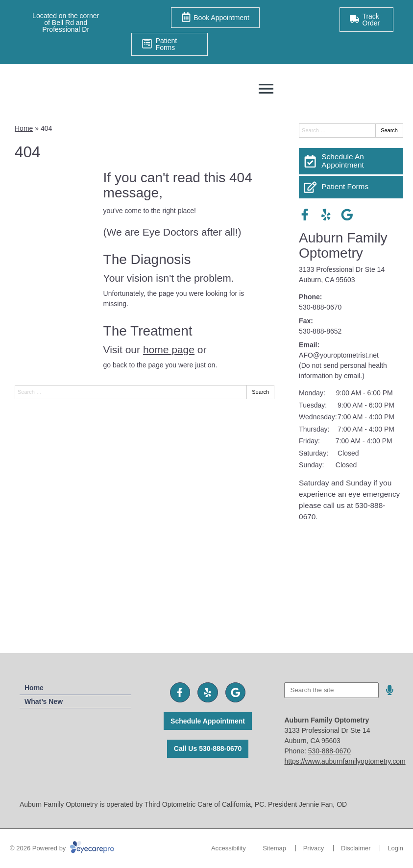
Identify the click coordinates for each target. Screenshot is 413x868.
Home (24, 128)
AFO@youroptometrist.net (339, 355)
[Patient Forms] (351, 187)
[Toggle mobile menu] (266, 89)
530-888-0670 (320, 307)
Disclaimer (356, 848)
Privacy (314, 848)
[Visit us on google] (347, 215)
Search (260, 392)
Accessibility (229, 848)
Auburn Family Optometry (343, 245)
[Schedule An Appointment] (351, 161)
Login (395, 848)
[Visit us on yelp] (326, 215)
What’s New (44, 701)
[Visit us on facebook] (305, 215)
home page (169, 350)
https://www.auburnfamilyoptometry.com (345, 761)
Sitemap (274, 848)
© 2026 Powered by (62, 848)
